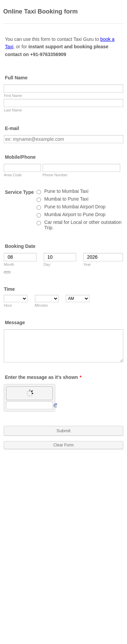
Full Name (16, 78)
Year (87, 264)
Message (15, 323)
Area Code (13, 175)
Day (47, 264)
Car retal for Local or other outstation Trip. (83, 225)
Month (9, 264)
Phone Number (55, 175)
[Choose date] (7, 272)
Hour (8, 305)
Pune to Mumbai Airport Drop (75, 207)
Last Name (13, 110)
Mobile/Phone (20, 157)
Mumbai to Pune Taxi (66, 199)
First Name (13, 96)
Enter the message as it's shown (43, 377)
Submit (63, 431)
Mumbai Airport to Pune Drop (75, 214)
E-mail (12, 128)
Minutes (41, 305)
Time (9, 289)
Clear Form (64, 445)
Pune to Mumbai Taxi (66, 191)
